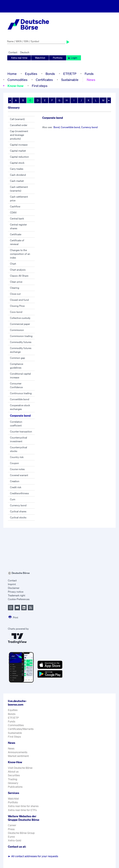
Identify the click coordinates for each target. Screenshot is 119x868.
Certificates (44, 80)
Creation (15, 481)
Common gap (17, 358)
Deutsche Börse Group (21, 833)
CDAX (13, 212)
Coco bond (16, 312)
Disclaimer (14, 588)
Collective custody (20, 318)
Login (72, 58)
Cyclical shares (18, 511)
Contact (13, 52)
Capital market (18, 151)
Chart (13, 264)
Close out (15, 294)
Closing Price (17, 306)
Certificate (16, 234)
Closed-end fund (19, 300)
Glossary (13, 783)
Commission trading (21, 336)
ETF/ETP (70, 74)
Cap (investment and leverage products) (19, 135)
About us (13, 772)
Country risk (17, 457)
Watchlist (40, 58)
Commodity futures (21, 342)
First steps (40, 86)
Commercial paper (20, 324)
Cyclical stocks (18, 517)
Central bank (17, 219)
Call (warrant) (17, 119)
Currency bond (18, 505)
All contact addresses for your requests (33, 856)
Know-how (15, 86)
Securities (14, 775)
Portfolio (58, 58)
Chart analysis (18, 270)
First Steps (14, 737)
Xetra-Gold (15, 840)
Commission (17, 330)
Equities (31, 74)
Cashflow (15, 206)
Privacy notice (16, 592)
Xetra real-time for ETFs (22, 810)
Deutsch (25, 52)
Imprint (12, 584)
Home (12, 74)
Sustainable (70, 80)
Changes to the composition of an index (20, 254)
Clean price (16, 282)
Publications (15, 787)
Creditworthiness (19, 493)
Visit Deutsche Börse (20, 768)
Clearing (15, 288)
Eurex (11, 837)
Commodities (17, 80)
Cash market (17, 181)
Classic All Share (19, 276)
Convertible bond (20, 399)
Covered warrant (19, 475)
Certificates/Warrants (21, 729)
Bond (56, 127)
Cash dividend (18, 175)
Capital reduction (19, 157)
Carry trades (17, 169)
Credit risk (16, 487)
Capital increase (19, 145)
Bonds (50, 74)
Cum (13, 499)
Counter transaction (21, 432)
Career (12, 825)
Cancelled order (19, 125)
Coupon (14, 463)
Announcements (18, 752)
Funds (89, 74)
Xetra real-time (19, 58)
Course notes (17, 469)
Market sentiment (18, 756)
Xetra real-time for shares (23, 806)
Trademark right (17, 595)
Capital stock (17, 163)
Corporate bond (20, 415)
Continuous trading (21, 393)
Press (11, 829)
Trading (13, 779)
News (91, 80)
